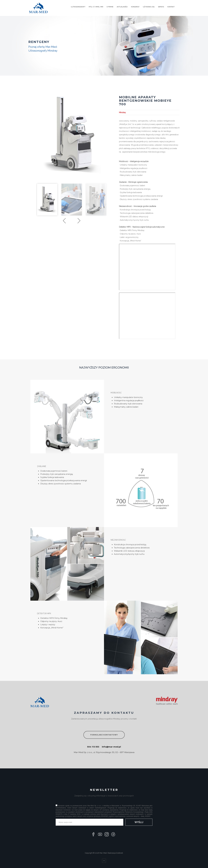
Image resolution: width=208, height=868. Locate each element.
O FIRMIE (110, 7)
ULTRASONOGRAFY (78, 7)
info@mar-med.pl (111, 747)
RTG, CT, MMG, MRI (96, 7)
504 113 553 (93, 747)
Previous (64, 221)
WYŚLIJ (139, 822)
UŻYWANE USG (149, 7)
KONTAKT (171, 7)
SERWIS (161, 7)
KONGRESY (135, 7)
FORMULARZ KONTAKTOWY (104, 735)
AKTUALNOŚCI (122, 7)
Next (79, 221)
